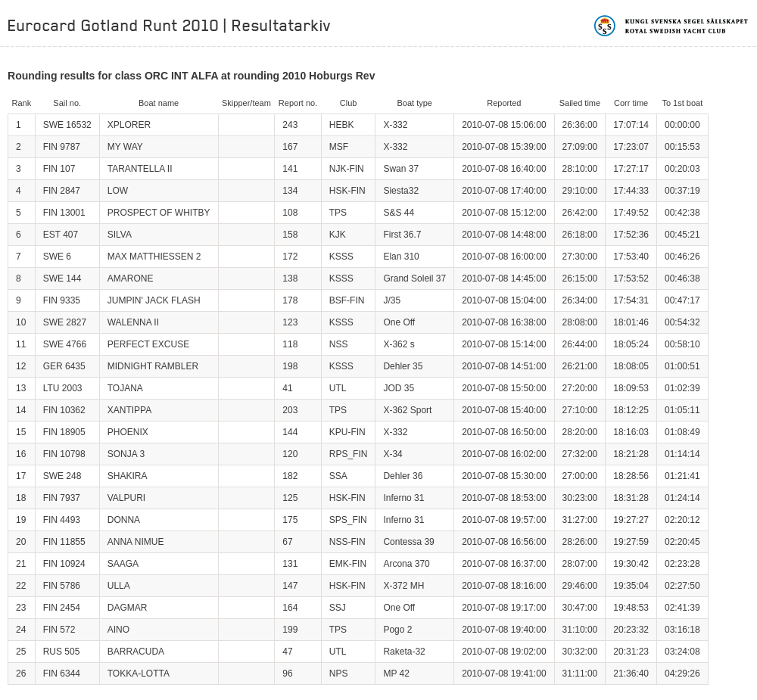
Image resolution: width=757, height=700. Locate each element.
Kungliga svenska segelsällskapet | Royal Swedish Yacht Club (672, 26)
